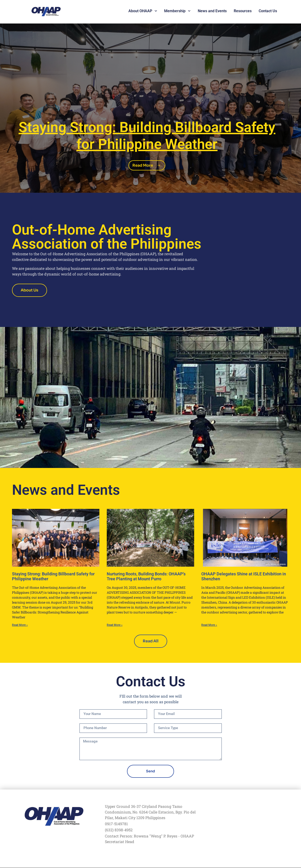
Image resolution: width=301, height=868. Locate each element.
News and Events (212, 11)
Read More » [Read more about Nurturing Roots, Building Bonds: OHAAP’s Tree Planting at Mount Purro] (115, 625)
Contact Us (268, 11)
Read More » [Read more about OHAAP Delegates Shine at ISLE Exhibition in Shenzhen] (209, 625)
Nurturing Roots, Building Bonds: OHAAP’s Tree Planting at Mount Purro (146, 576)
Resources (243, 11)
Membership (177, 11)
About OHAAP (143, 11)
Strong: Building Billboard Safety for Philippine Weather (147, 135)
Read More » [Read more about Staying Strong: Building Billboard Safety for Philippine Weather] (20, 625)
